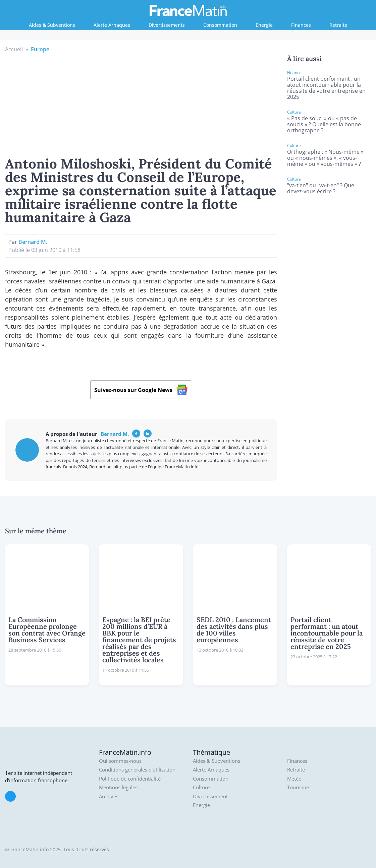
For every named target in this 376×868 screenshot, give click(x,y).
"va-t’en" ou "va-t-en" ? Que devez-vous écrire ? (321, 188)
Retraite (338, 25)
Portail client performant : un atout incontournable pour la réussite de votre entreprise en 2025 (326, 88)
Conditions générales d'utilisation (137, 770)
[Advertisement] (141, 104)
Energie (264, 25)
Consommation (220, 25)
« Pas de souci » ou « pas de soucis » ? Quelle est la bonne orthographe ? (324, 124)
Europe (40, 49)
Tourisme (298, 787)
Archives (109, 796)
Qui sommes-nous (120, 761)
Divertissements (167, 25)
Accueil (14, 49)
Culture (201, 787)
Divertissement (210, 796)
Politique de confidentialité (130, 779)
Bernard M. (33, 242)
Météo (294, 779)
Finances (301, 25)
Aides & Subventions (52, 25)
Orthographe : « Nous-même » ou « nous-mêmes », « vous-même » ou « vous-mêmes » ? (325, 158)
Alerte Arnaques (112, 25)
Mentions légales (118, 787)
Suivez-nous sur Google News (141, 390)
